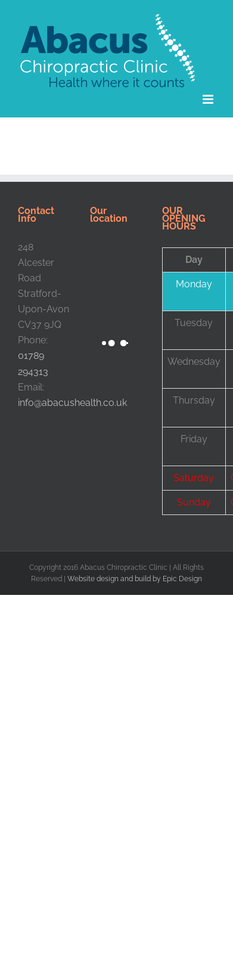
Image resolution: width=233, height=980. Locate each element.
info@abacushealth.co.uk (72, 403)
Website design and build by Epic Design (135, 579)
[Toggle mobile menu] (209, 99)
